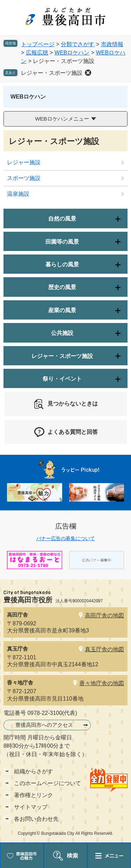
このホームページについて (48, 783)
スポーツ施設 (24, 178)
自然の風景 (62, 219)
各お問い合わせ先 (36, 819)
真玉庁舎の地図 (104, 649)
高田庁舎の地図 (104, 615)
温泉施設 (18, 194)
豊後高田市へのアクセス (44, 725)
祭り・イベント (62, 379)
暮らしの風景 (62, 264)
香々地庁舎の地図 (102, 683)
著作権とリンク (34, 795)
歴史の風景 (62, 287)
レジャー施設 (24, 162)
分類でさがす (78, 44)
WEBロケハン (72, 53)
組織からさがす (34, 771)
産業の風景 (62, 310)
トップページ (38, 44)
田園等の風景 (62, 242)
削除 (88, 73)
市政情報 (112, 44)
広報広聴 (37, 53)
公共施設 (62, 333)
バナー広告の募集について (66, 538)
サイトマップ (31, 807)
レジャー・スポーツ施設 (52, 73)
